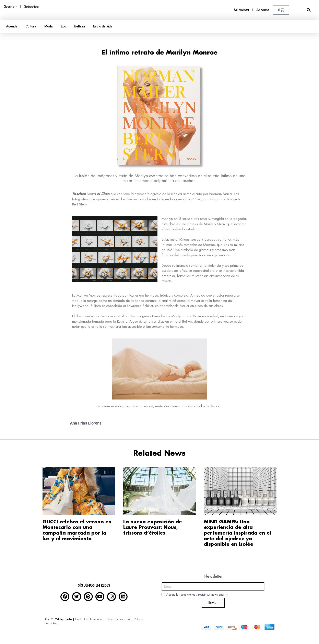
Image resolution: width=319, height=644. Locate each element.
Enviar (213, 603)
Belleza (80, 26)
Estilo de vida (103, 26)
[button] (309, 10)
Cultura (31, 26)
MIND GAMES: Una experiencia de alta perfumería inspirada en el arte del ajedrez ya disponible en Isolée (238, 533)
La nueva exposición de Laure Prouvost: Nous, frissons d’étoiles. (153, 527)
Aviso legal (96, 619)
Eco (63, 26)
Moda (49, 26)
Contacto (81, 619)
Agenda (12, 26)
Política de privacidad (119, 619)
